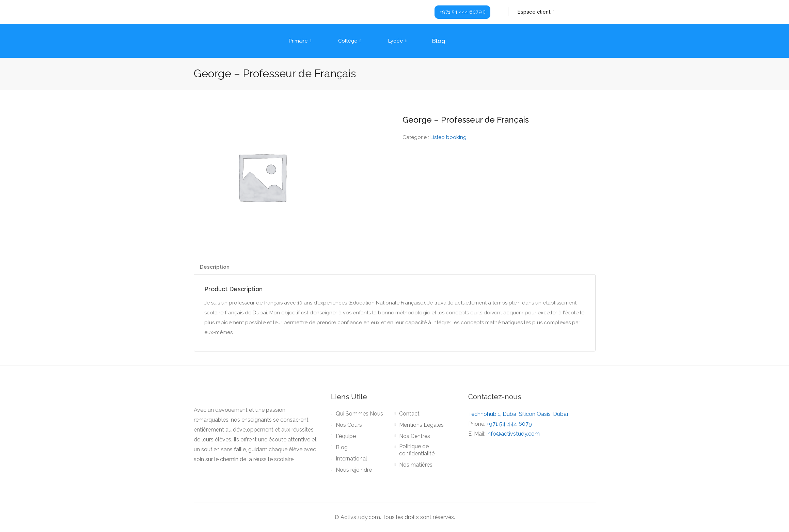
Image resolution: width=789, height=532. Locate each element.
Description (215, 267)
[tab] (215, 267)
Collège (350, 41)
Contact (409, 414)
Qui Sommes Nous (359, 414)
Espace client (536, 12)
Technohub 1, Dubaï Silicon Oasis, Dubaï (518, 414)
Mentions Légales (421, 425)
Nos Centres (415, 436)
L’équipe (346, 436)
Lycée (398, 41)
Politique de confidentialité (417, 450)
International (351, 459)
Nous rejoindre (354, 470)
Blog (439, 41)
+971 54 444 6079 (509, 424)
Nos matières (416, 465)
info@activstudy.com (513, 434)
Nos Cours (349, 425)
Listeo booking (448, 137)
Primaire (301, 41)
